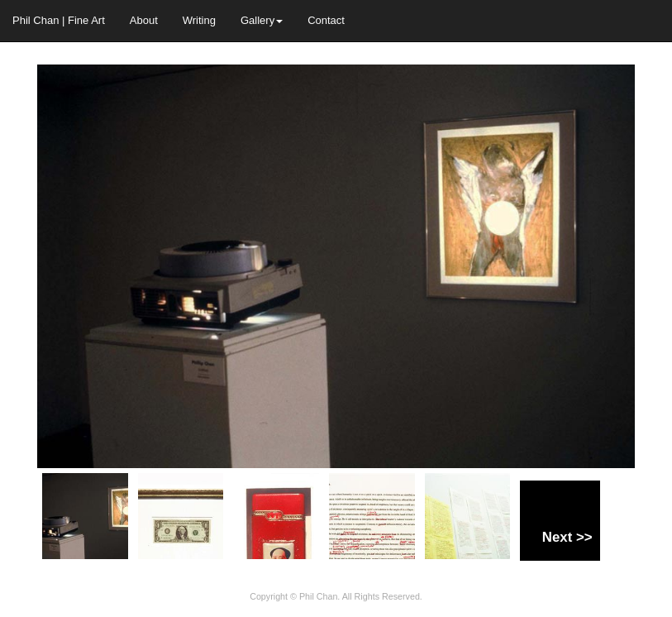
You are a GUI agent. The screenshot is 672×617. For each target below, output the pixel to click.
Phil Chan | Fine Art (59, 20)
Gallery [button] (262, 20)
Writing (199, 20)
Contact (326, 20)
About (144, 20)
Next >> (567, 537)
